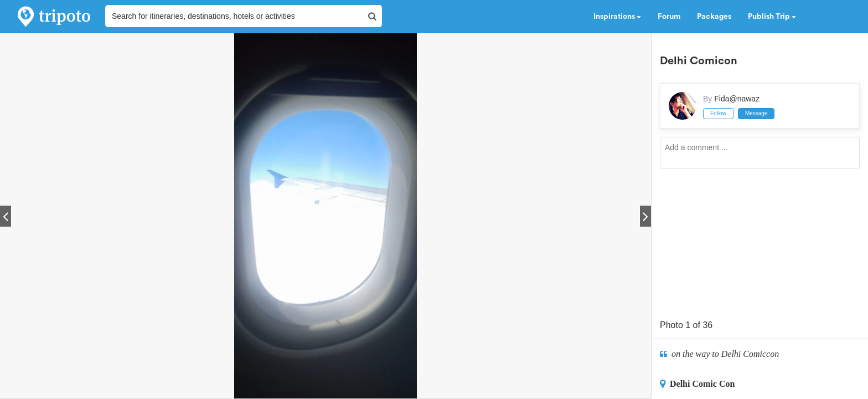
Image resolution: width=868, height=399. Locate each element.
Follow (718, 113)
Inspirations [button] (617, 17)
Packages (714, 17)
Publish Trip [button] (772, 17)
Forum (669, 17)
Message (756, 113)
